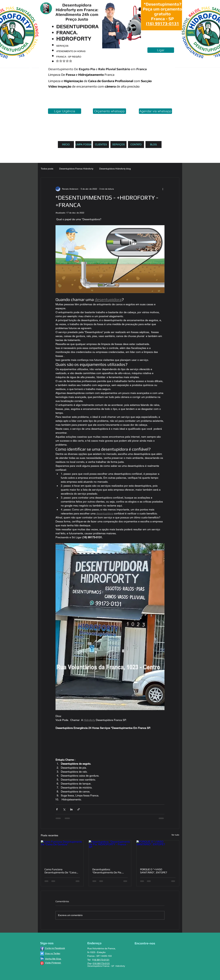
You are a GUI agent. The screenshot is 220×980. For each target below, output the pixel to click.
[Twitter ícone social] (42, 953)
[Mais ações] (163, 189)
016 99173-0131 (101, 963)
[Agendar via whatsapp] (155, 111)
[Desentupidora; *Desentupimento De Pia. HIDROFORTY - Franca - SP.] (110, 852)
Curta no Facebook (55, 948)
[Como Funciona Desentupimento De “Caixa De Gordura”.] (62, 852)
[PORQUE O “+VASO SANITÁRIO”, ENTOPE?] (158, 852)
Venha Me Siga (53, 959)
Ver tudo (175, 835)
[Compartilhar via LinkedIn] (71, 809)
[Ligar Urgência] (65, 111)
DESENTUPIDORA (77, 26)
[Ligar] (161, 50)
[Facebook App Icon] (42, 949)
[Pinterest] (42, 963)
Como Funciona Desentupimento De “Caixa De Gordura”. (60, 871)
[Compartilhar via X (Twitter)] (64, 809)
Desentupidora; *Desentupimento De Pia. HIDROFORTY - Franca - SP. (108, 871)
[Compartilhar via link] (79, 809)
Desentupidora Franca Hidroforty (76, 169)
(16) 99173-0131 (162, 23)
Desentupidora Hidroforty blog (115, 169)
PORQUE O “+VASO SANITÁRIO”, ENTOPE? (154, 871)
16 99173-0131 (101, 960)
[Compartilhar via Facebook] (57, 809)
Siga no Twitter (53, 953)
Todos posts (47, 169)
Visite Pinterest (53, 963)
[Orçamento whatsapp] (109, 111)
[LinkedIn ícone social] (42, 958)
